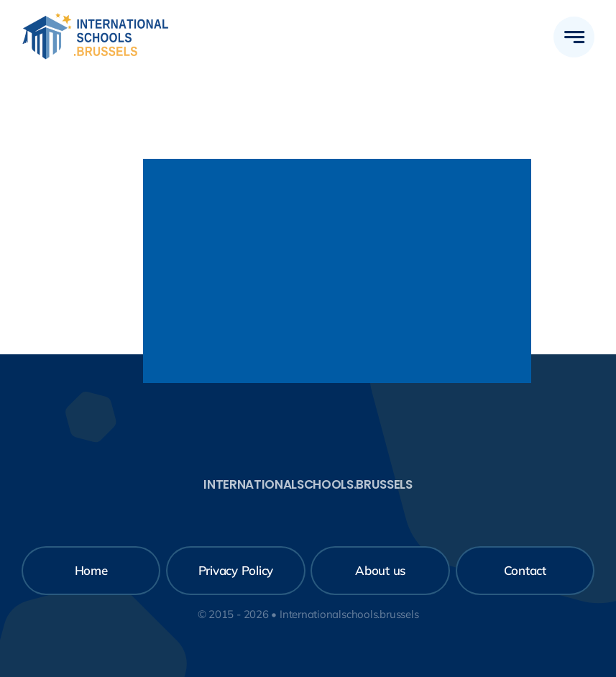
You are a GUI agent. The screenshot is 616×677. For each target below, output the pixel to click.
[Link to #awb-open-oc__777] (574, 37)
